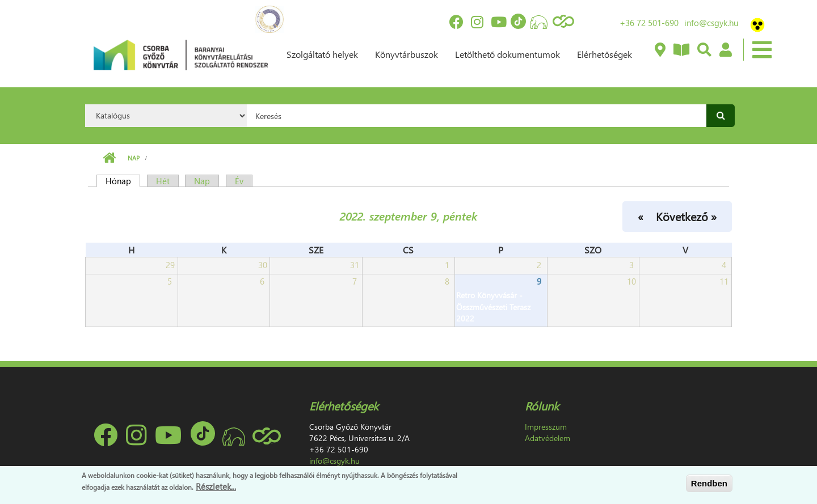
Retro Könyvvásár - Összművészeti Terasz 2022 (493, 307)
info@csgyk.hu (711, 23)
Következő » (686, 216)
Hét (163, 181)
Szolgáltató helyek (322, 54)
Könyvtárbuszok (407, 54)
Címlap (109, 158)
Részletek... (216, 486)
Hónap (123, 181)
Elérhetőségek (605, 54)
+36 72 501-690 (649, 23)
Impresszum (546, 427)
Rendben (709, 483)
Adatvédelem (548, 438)
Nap (134, 158)
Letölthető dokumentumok (508, 54)
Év (239, 181)
